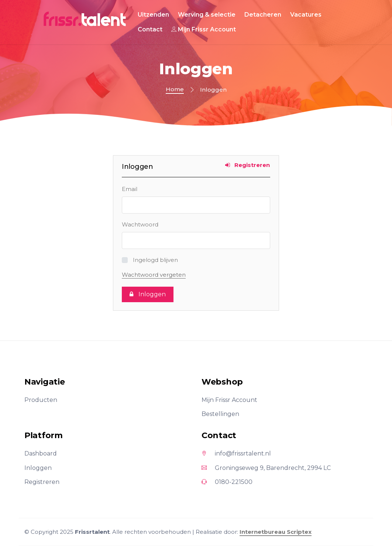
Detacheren (263, 15)
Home (175, 89)
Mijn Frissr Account (204, 29)
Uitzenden (153, 15)
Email (130, 189)
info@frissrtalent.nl (236, 453)
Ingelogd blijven (155, 260)
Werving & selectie (207, 15)
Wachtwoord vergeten (154, 275)
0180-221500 (227, 482)
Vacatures (306, 15)
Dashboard (41, 453)
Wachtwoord (140, 224)
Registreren (247, 165)
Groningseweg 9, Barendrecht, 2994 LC (266, 468)
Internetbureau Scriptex (276, 532)
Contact (150, 29)
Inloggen (38, 468)
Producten (41, 400)
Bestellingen (220, 414)
